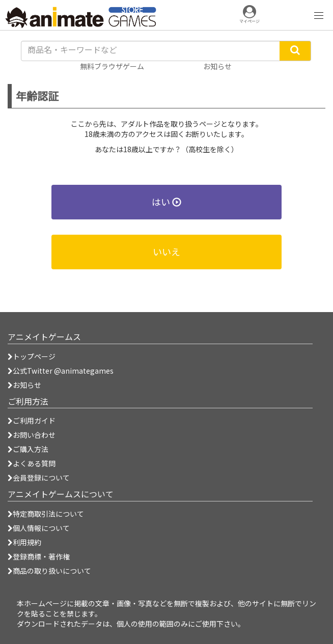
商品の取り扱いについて (49, 571)
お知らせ (24, 385)
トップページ (32, 356)
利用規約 (24, 542)
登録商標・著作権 (39, 556)
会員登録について (39, 478)
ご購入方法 (28, 449)
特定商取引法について (46, 514)
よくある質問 (32, 463)
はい (166, 202)
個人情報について (39, 528)
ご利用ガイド (32, 421)
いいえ (166, 251)
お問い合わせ (32, 435)
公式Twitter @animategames (63, 371)
